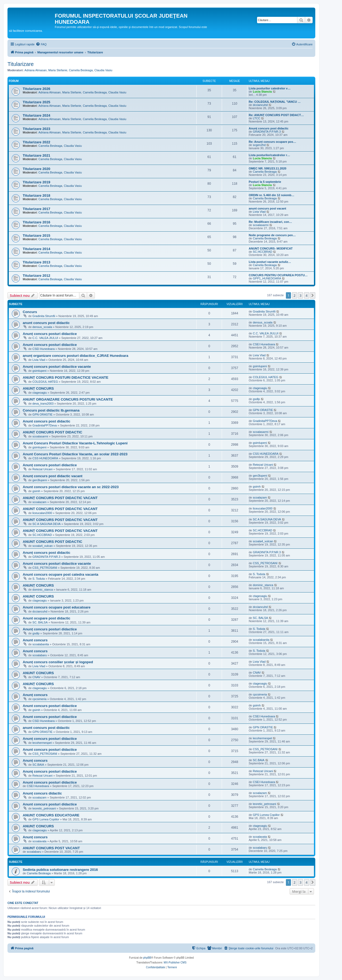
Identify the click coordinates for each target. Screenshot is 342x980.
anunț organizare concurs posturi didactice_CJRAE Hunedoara (75, 356)
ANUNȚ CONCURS (38, 388)
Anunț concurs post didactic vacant (53, 476)
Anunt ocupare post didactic (46, 618)
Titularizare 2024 (36, 115)
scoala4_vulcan (42, 546)
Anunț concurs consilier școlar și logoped (58, 662)
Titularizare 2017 (36, 209)
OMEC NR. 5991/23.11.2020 (268, 168)
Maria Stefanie (58, 70)
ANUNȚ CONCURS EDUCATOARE (51, 815)
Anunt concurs (35, 640)
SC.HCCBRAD (263, 252)
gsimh (36, 491)
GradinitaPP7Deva (44, 425)
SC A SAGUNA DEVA (46, 524)
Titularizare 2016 (36, 222)
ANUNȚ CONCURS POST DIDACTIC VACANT (60, 498)
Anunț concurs (35, 695)
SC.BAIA (38, 765)
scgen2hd (259, 145)
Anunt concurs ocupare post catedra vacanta (61, 574)
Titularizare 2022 (36, 142)
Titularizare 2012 (36, 276)
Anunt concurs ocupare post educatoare (57, 607)
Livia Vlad (259, 212)
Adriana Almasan (36, 70)
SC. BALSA (40, 622)
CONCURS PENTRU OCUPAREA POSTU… (278, 275)
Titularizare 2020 (36, 169)
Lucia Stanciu (262, 92)
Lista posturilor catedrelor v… (270, 88)
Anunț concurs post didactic (269, 128)
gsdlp (256, 399)
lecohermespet (42, 743)
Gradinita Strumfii (44, 316)
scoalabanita (41, 644)
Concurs (30, 312)
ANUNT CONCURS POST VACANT (51, 848)
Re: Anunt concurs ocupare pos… (272, 142)
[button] (313, 295)
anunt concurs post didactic (46, 323)
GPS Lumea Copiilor (46, 819)
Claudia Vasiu (103, 70)
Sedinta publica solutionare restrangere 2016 (60, 870)
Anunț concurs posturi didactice (50, 334)
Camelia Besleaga (81, 70)
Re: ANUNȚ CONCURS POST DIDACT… (276, 115)
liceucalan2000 (42, 513)
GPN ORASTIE (42, 414)
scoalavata (39, 841)
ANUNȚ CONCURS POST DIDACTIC (53, 432)
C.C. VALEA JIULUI (45, 338)
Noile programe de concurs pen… (272, 235)
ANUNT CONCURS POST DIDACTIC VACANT (60, 509)
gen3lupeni (40, 480)
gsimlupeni (39, 371)
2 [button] (295, 295)
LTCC (256, 118)
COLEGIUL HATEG (45, 382)
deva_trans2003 (43, 404)
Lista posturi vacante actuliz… (270, 262)
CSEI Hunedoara (43, 349)
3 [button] (300, 295)
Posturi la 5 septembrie (265, 182)
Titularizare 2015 (36, 236)
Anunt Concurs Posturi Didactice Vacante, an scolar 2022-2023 (75, 454)
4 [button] (307, 295)
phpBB (147, 958)
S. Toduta (38, 579)
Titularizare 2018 (36, 195)
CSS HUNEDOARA (45, 458)
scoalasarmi (261, 225)
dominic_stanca (42, 590)
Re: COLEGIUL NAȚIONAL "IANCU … (275, 102)
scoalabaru (40, 655)
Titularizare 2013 (36, 262)
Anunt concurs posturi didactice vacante (57, 564)
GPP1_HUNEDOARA (267, 278)
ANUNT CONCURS (38, 673)
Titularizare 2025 (36, 102)
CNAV (36, 677)
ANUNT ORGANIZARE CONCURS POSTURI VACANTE (68, 399)
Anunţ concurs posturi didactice (50, 771)
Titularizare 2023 (36, 129)
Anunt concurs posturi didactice (50, 345)
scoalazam (39, 502)
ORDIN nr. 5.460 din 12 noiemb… (272, 195)
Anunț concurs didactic (42, 793)
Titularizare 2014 (36, 249)
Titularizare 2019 (36, 182)
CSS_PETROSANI (45, 568)
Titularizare (21, 64)
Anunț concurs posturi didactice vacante (57, 367)
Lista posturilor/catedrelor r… (269, 155)
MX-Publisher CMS (175, 963)
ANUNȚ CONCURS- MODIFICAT (271, 248)
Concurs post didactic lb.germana (51, 410)
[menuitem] (41, 44)
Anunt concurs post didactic (46, 421)
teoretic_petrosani (44, 808)
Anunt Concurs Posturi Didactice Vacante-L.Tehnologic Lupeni (75, 443)
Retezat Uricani (42, 469)
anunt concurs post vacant (267, 208)
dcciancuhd (260, 105)
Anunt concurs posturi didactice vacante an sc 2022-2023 (71, 487)
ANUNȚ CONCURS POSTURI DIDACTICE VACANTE (66, 378)
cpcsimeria (39, 699)
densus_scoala (42, 327)
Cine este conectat (23, 903)
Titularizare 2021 (36, 155)
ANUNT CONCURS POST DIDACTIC (53, 542)
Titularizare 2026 (36, 89)
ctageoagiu (40, 393)
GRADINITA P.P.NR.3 (267, 132)
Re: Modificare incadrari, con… (270, 222)
